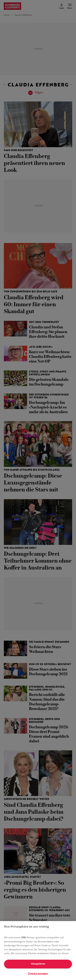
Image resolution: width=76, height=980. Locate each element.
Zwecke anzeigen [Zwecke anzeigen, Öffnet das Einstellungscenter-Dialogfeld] (38, 974)
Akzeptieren (38, 964)
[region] (38, 951)
